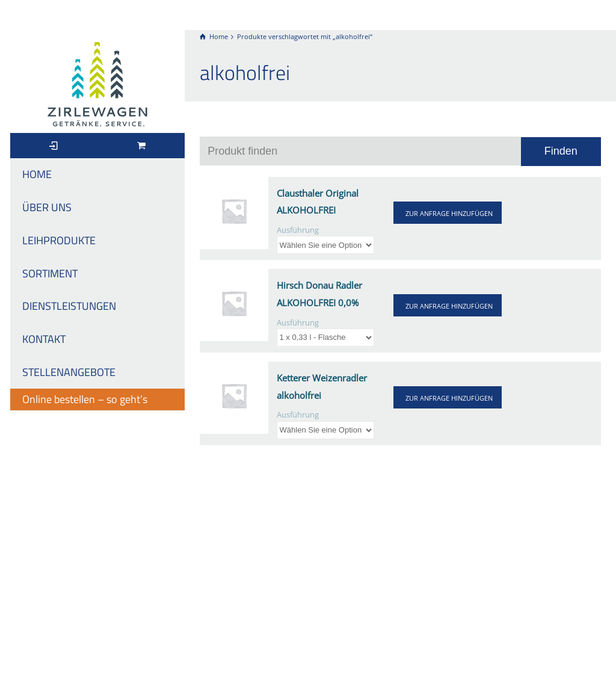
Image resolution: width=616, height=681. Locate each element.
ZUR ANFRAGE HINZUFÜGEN (449, 213)
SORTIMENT (50, 273)
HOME (37, 174)
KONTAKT (44, 339)
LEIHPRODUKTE (59, 240)
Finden (561, 151)
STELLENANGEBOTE (69, 372)
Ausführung (298, 230)
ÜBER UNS (47, 207)
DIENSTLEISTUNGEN (69, 306)
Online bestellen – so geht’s (85, 399)
